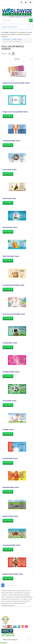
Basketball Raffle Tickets (11, 487)
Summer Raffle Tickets (10, 227)
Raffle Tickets (17, 39)
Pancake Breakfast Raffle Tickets (13, 285)
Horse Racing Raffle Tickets (12, 545)
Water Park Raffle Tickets (11, 256)
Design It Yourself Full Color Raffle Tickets (16, 83)
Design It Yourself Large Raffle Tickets (15, 112)
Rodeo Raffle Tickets (9, 199)
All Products (7, 39)
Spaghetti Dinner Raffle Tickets (13, 574)
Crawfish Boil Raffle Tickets (11, 141)
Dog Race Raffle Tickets (10, 516)
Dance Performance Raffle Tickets (14, 314)
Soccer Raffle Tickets (9, 401)
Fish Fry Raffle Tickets (10, 170)
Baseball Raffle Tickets (10, 459)
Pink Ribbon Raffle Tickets (11, 372)
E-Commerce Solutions (5, 623)
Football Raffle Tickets (10, 343)
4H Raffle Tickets (8, 430)
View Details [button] (8, 87)
